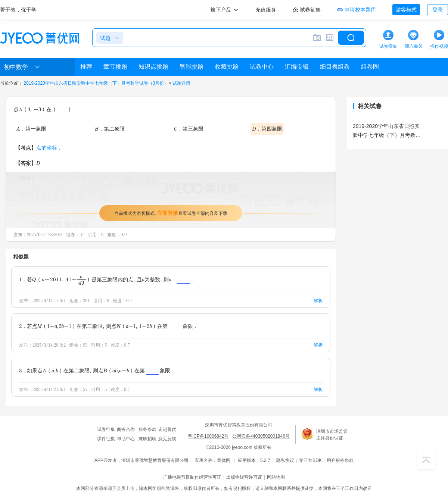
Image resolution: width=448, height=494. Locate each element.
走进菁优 (167, 429)
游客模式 (406, 10)
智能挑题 (192, 67)
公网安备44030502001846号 (261, 436)
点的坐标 (47, 148)
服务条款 (147, 429)
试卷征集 (106, 429)
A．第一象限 (31, 129)
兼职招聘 (147, 439)
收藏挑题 (227, 67)
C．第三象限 (189, 129)
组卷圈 (370, 67)
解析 (318, 301)
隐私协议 (285, 460)
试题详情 (181, 83)
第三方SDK (310, 460)
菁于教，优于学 (18, 10)
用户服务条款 (340, 460)
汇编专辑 (297, 67)
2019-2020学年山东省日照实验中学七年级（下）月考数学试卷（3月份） (96, 83)
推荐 (86, 67)
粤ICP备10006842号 (208, 436)
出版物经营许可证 (244, 477)
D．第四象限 (267, 129)
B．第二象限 (110, 129)
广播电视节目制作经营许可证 (192, 477)
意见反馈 (167, 439)
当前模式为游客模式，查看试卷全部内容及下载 (171, 213)
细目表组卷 (335, 67)
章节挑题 (115, 67)
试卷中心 (262, 67)
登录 (438, 10)
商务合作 (126, 429)
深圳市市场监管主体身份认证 (332, 435)
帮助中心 (126, 439)
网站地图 (276, 477)
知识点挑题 (153, 67)
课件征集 (106, 439)
